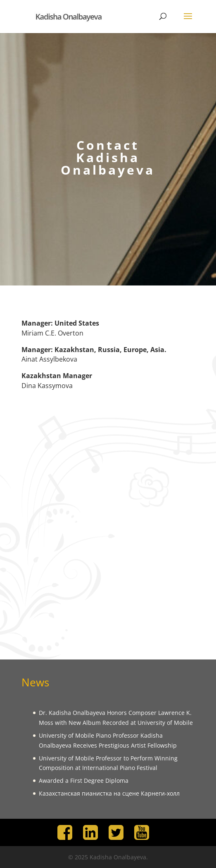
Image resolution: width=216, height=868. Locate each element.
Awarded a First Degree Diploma (84, 780)
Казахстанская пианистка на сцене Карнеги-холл (109, 793)
